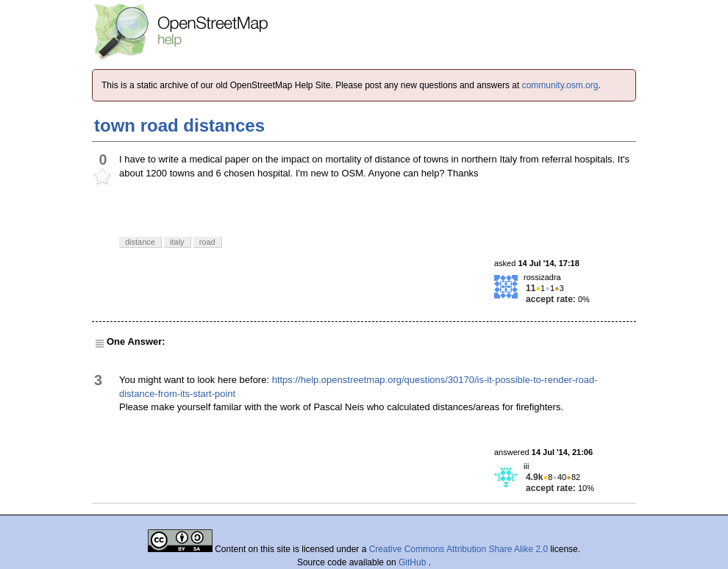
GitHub (414, 562)
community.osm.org (560, 85)
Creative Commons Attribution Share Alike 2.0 (458, 549)
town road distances (179, 125)
